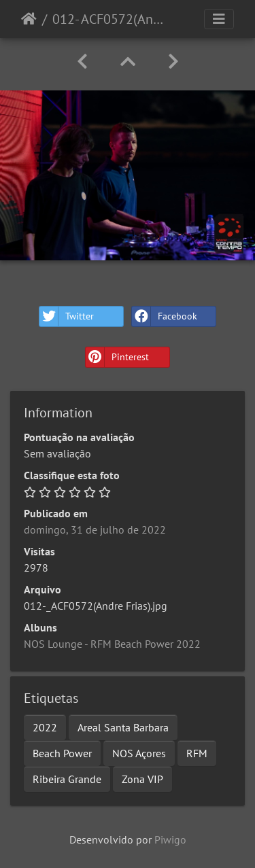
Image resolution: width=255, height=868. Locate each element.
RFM (197, 753)
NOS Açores (139, 753)
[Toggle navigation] (219, 19)
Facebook (165, 316)
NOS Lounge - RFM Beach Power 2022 (112, 644)
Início (29, 19)
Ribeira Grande (67, 779)
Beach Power (62, 753)
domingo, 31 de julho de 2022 (95, 530)
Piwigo (170, 839)
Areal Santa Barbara (123, 727)
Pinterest (117, 357)
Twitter (67, 316)
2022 (45, 727)
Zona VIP (142, 779)
